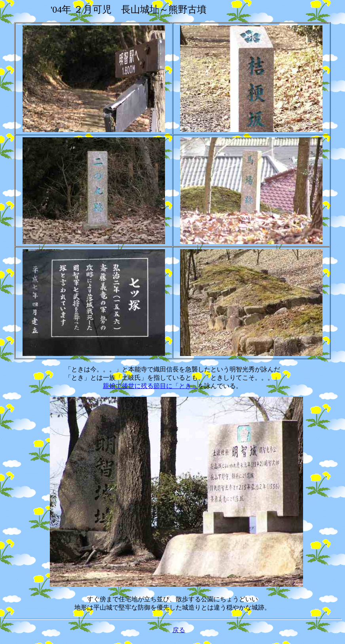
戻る (179, 630)
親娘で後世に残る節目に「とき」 (150, 386)
